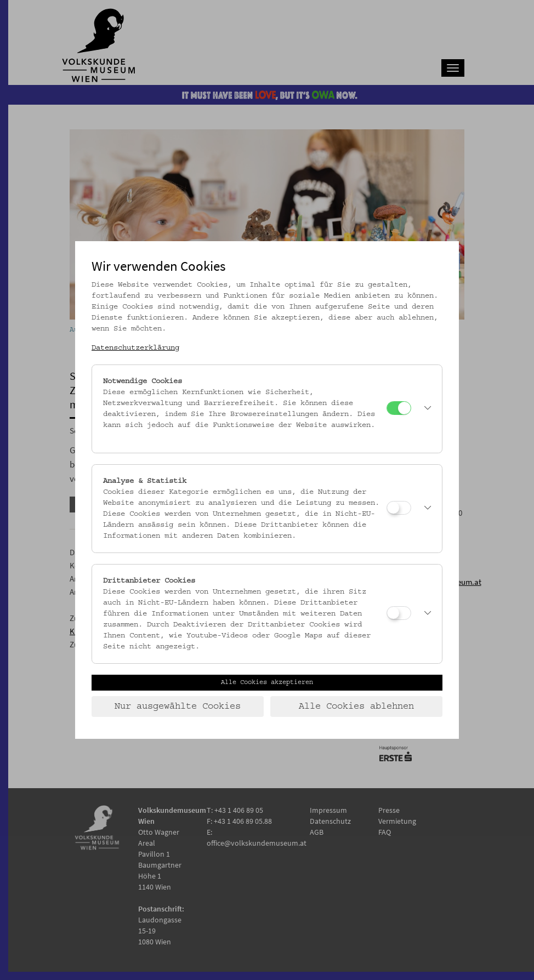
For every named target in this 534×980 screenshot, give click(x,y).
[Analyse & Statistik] (399, 508)
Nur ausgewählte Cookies (178, 706)
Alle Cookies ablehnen (356, 706)
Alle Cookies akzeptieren (267, 682)
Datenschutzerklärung (135, 348)
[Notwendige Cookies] (399, 408)
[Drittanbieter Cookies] (399, 613)
